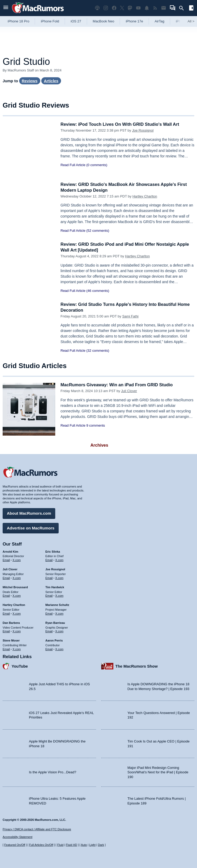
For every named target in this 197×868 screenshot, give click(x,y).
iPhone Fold (50, 21)
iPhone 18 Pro (18, 21)
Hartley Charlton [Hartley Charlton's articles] (14, 605)
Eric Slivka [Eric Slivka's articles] (53, 551)
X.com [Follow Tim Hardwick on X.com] (59, 595)
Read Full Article (73, 165)
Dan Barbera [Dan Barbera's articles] (11, 622)
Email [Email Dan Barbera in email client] (6, 631)
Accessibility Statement (17, 837)
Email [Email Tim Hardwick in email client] (49, 595)
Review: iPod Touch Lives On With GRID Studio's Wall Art (122, 124)
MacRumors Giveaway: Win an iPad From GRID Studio (118, 385)
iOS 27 (76, 21)
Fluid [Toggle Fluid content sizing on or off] (60, 845)
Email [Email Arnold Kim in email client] (6, 560)
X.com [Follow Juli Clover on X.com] (17, 577)
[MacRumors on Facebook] (114, 8)
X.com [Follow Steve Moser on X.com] (17, 649)
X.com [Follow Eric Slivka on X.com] (59, 560)
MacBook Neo (104, 21)
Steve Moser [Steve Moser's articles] (11, 640)
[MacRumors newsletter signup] (164, 8)
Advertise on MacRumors (31, 527)
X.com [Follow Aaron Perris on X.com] (59, 649)
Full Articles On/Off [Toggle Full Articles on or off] (41, 845)
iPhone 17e (134, 21)
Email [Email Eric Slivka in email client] (49, 560)
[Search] (183, 8)
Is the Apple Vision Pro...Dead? (53, 772)
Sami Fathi (130, 316)
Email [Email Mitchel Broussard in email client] (6, 595)
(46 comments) (98, 291)
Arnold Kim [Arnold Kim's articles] (10, 551)
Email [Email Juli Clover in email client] (6, 577)
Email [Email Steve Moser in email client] (6, 649)
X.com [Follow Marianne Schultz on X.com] (59, 613)
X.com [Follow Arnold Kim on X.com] (17, 560)
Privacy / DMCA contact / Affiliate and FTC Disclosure (37, 829)
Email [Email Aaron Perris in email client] (49, 649)
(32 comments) (98, 351)
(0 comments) (97, 165)
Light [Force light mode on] (92, 845)
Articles (51, 81)
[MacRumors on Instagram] (106, 8)
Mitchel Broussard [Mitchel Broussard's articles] (15, 587)
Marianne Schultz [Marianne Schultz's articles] (57, 605)
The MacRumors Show (137, 666)
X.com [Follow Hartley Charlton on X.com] (17, 613)
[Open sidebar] (191, 9)
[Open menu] (6, 8)
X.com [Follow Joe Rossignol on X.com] (59, 577)
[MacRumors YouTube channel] (138, 8)
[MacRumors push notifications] (147, 8)
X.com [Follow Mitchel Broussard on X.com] (17, 595)
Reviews (30, 81)
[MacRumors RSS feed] (155, 8)
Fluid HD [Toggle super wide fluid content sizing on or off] (71, 845)
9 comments (96, 425)
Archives (99, 445)
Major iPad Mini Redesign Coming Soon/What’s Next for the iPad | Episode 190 (158, 772)
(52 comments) (98, 231)
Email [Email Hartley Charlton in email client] (6, 613)
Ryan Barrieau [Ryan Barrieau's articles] (55, 622)
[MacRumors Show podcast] (97, 8)
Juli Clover (129, 391)
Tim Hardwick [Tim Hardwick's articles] (55, 587)
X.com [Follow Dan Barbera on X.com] (17, 631)
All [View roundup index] (191, 21)
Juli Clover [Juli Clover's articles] (10, 569)
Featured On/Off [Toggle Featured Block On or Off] (15, 845)
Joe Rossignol (143, 130)
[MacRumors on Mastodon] (130, 8)
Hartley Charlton (145, 196)
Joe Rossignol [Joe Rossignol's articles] (55, 569)
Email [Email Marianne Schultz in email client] (49, 613)
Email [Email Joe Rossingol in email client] (49, 577)
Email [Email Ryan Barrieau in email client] (49, 631)
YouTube (20, 666)
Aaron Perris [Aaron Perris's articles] (54, 640)
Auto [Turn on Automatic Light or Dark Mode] (84, 845)
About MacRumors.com (29, 513)
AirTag (160, 21)
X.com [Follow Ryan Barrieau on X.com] (59, 631)
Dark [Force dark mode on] (101, 845)
